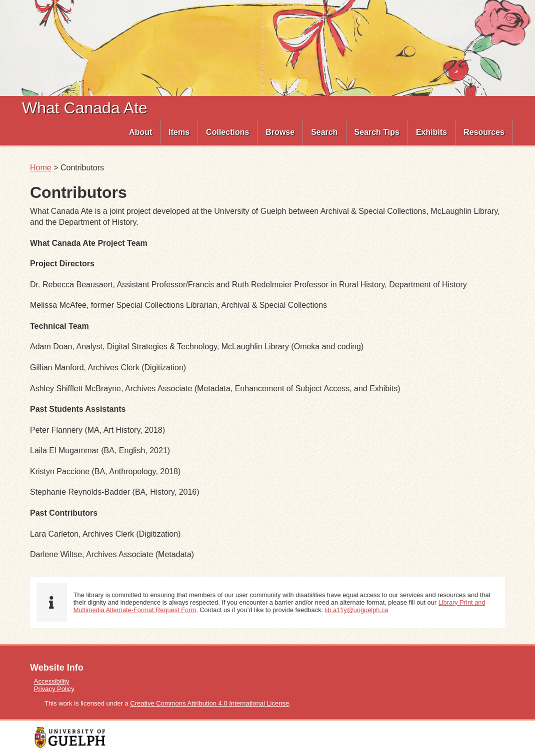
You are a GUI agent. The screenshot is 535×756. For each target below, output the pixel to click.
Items (179, 132)
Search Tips (377, 132)
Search (324, 132)
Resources (484, 132)
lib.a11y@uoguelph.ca (357, 610)
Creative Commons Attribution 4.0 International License (209, 703)
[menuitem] (141, 132)
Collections (227, 132)
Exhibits (431, 132)
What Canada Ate (85, 108)
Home (41, 168)
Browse (280, 132)
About (140, 132)
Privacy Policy (54, 689)
